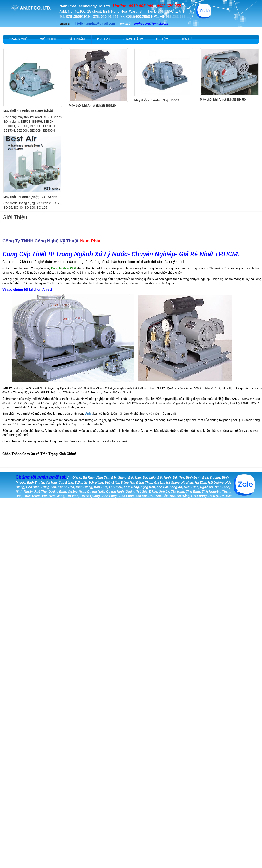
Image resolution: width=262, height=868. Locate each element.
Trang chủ (18, 39)
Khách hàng (133, 39)
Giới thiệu (48, 39)
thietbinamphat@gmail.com (95, 24)
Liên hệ (186, 39)
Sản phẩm (77, 39)
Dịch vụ (104, 39)
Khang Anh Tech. (106, 507)
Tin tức (162, 39)
